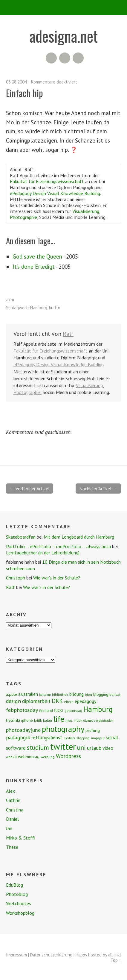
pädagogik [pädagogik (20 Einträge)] (18, 737)
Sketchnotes (19, 903)
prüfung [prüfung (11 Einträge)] (93, 730)
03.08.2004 (16, 82)
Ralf (68, 334)
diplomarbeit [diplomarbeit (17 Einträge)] (36, 701)
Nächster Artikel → (98, 489)
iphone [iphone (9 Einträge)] (27, 720)
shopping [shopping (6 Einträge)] (83, 738)
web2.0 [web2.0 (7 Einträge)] (11, 757)
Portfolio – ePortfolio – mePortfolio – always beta (58, 546)
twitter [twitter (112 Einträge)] (63, 746)
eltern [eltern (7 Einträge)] (69, 702)
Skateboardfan (21, 537)
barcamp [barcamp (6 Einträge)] (45, 695)
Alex (10, 791)
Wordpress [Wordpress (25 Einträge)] (68, 756)
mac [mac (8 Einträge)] (69, 720)
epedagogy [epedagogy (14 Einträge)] (85, 701)
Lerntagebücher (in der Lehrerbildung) (43, 553)
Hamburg (39, 308)
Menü (63, 7)
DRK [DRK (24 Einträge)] (57, 701)
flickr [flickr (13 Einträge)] (59, 710)
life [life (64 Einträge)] (59, 719)
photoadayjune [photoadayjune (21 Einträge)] (23, 730)
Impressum (16, 955)
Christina (15, 810)
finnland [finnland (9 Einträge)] (46, 711)
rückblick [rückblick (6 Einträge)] (69, 738)
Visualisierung (86, 211)
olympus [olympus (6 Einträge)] (89, 721)
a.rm (10, 300)
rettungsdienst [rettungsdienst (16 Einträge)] (47, 738)
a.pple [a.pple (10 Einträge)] (12, 694)
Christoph (16, 578)
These (12, 847)
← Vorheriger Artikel (30, 489)
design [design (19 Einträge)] (13, 701)
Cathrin (13, 800)
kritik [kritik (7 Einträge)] (38, 720)
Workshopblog (20, 913)
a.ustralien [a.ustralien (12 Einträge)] (28, 694)
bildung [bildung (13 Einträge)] (76, 694)
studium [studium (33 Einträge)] (38, 747)
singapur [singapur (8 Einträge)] (98, 738)
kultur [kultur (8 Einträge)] (48, 720)
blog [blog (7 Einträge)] (88, 694)
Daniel (12, 819)
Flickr (65, 58)
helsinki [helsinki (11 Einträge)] (13, 720)
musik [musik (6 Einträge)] (78, 721)
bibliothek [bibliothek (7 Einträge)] (60, 694)
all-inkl (115, 955)
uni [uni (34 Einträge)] (81, 747)
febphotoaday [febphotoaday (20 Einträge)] (22, 710)
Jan (9, 828)
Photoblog (17, 894)
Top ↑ (116, 960)
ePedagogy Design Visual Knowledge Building (55, 193)
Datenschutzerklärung (51, 955)
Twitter (78, 58)
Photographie (23, 217)
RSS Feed (51, 58)
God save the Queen (37, 256)
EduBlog (14, 885)
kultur (55, 308)
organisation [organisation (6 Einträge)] (105, 721)
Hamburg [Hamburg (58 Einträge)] (98, 709)
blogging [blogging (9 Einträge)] (101, 694)
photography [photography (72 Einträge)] (63, 729)
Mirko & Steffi (20, 838)
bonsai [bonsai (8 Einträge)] (115, 694)
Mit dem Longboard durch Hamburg (79, 537)
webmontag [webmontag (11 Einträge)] (29, 757)
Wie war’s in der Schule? (57, 578)
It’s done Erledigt (34, 266)
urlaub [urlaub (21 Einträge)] (94, 748)
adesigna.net (64, 36)
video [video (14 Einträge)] (108, 748)
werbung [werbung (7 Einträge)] (48, 757)
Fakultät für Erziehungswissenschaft (47, 181)
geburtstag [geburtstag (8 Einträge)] (73, 711)
